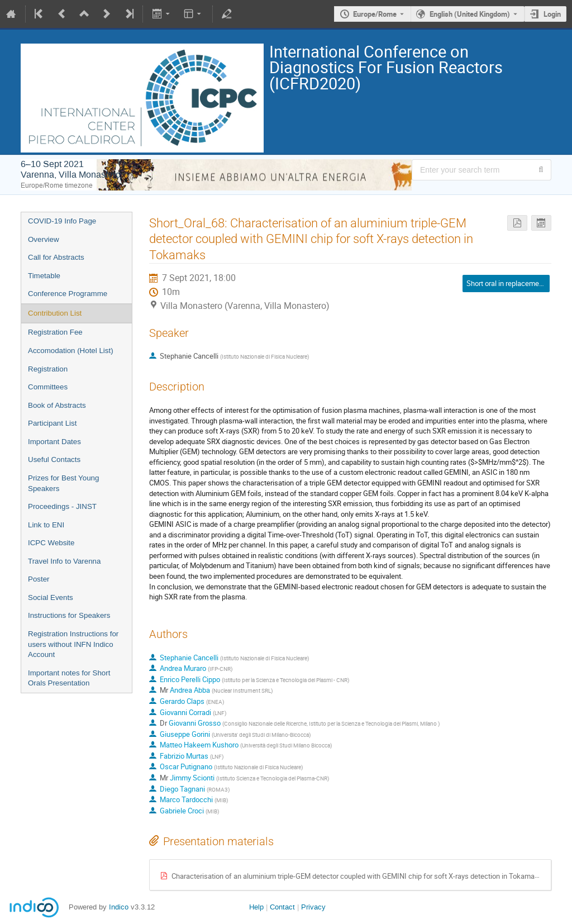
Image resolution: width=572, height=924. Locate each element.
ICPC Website (51, 543)
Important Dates (54, 442)
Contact (282, 907)
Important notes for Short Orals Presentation (69, 678)
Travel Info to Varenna (64, 561)
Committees (48, 387)
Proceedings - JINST (62, 506)
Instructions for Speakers (69, 615)
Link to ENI (46, 525)
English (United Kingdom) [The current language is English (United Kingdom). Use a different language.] (470, 14)
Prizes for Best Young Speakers (63, 483)
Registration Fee (55, 332)
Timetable (44, 276)
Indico (119, 907)
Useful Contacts (54, 459)
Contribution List (55, 313)
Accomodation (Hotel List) (71, 351)
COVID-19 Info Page (62, 221)
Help (256, 907)
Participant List (52, 423)
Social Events (51, 597)
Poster (39, 579)
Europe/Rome (375, 14)
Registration (48, 369)
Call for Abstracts (56, 257)
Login (552, 14)
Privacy (313, 907)
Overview (44, 239)
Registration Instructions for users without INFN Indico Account (73, 644)
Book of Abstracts (57, 405)
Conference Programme (68, 294)
